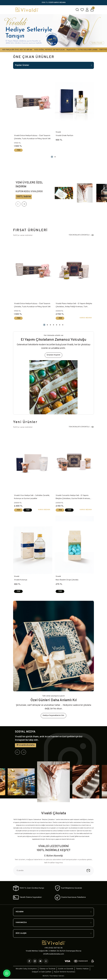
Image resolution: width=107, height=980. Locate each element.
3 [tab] (50, 325)
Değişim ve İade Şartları (42, 972)
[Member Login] (87, 10)
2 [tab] (55, 43)
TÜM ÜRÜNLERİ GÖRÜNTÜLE (81, 235)
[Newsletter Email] (54, 871)
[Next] (24, 204)
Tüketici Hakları (82, 969)
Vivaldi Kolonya (21, 580)
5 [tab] (57, 325)
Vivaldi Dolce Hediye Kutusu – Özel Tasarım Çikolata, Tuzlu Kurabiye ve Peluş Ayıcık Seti (32, 137)
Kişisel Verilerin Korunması (65, 972)
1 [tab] (52, 43)
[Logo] (43, 10)
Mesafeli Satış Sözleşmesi (26, 969)
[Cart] (92, 10)
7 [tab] (63, 325)
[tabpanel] (54, 31)
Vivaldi (58, 132)
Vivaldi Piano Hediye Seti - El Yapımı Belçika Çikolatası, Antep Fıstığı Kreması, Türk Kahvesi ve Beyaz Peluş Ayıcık (74, 305)
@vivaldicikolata (26, 745)
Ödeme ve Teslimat (47, 969)
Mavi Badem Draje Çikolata (67, 580)
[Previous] (18, 204)
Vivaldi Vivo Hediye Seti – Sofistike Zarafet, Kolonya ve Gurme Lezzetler (32, 497)
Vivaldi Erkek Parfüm (64, 136)
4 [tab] (54, 325)
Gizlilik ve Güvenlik (66, 969)
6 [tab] (60, 325)
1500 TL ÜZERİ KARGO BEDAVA (54, 3)
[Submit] (90, 871)
